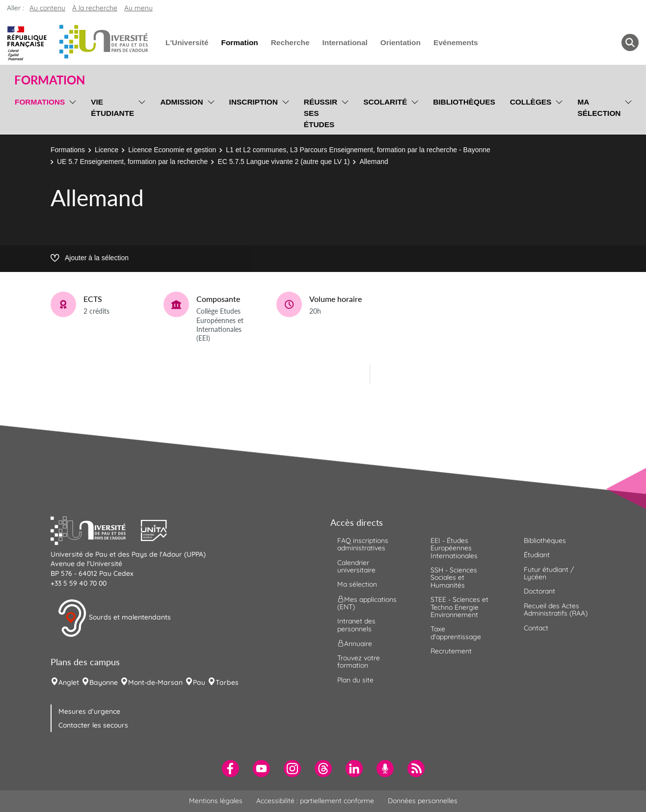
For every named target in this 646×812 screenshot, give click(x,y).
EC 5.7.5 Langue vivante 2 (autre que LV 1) (283, 162)
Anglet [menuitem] (69, 682)
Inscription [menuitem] (254, 102)
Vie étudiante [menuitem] (112, 108)
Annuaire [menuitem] (355, 644)
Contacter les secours (93, 725)
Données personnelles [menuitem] (423, 801)
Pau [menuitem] (199, 682)
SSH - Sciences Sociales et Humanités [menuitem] (454, 578)
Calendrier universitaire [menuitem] (356, 566)
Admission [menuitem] (181, 102)
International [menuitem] (345, 42)
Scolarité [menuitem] (385, 102)
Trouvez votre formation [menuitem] (359, 662)
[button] (96, 529)
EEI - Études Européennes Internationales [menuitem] (454, 548)
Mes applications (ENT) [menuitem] (367, 603)
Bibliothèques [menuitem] (464, 102)
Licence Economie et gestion (172, 150)
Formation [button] (50, 80)
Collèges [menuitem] (531, 102)
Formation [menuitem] (239, 42)
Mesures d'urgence (89, 711)
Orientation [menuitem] (401, 42)
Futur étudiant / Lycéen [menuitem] (549, 573)
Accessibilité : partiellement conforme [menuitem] (315, 801)
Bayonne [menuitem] (104, 682)
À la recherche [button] (95, 8)
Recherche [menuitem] (290, 42)
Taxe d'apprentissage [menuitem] (456, 633)
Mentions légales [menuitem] (216, 801)
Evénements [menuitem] (456, 42)
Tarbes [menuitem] (227, 682)
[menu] (71, 112)
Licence (107, 150)
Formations (68, 150)
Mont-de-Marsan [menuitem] (155, 682)
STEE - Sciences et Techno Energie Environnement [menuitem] (459, 607)
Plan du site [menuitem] (355, 680)
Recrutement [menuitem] (451, 651)
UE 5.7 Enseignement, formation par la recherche (132, 162)
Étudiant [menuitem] (537, 555)
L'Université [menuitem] (187, 42)
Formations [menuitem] (40, 102)
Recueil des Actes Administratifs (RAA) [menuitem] (556, 609)
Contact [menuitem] (536, 628)
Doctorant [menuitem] (539, 591)
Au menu (138, 8)
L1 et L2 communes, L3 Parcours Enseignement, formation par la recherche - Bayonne (358, 150)
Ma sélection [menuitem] (599, 108)
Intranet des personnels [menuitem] (356, 625)
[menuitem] (230, 769)
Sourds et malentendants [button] (114, 618)
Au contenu (47, 8)
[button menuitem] (630, 42)
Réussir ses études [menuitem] (321, 113)
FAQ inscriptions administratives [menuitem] (363, 544)
